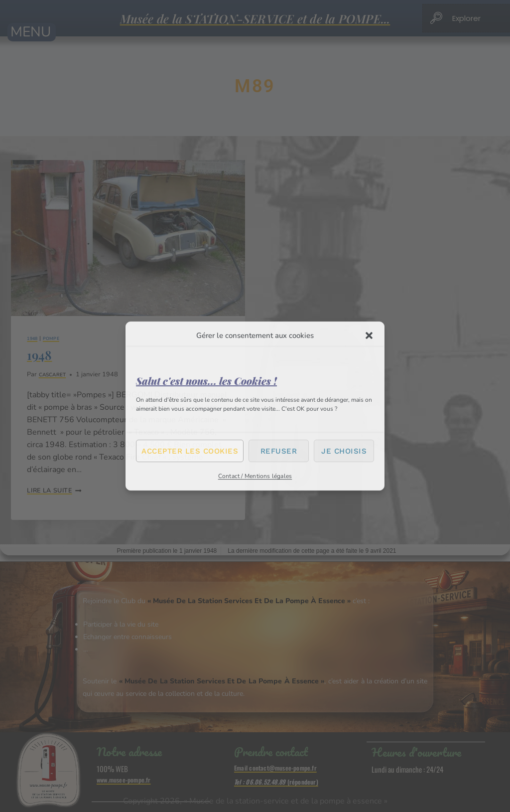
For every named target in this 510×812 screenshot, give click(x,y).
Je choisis (344, 451)
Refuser (279, 451)
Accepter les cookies (190, 451)
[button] (369, 335)
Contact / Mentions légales (255, 476)
